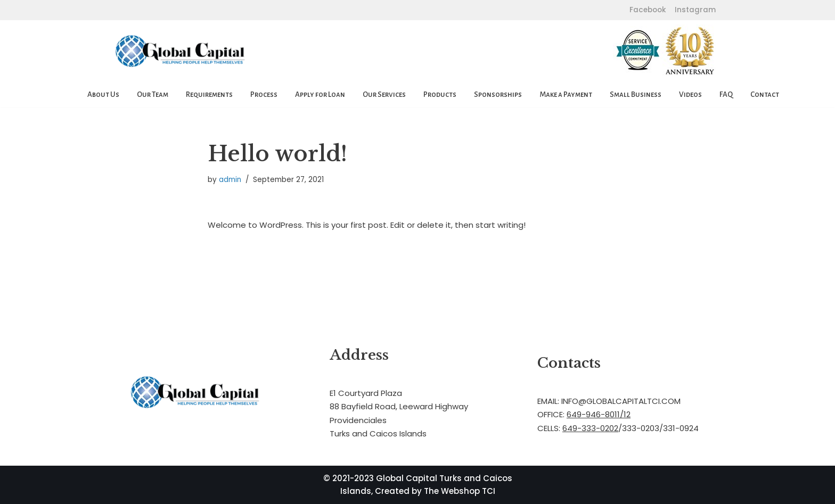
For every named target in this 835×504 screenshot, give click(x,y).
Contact (765, 94)
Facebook (648, 10)
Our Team (153, 94)
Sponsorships (498, 94)
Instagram (694, 10)
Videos (690, 94)
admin (230, 180)
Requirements (209, 94)
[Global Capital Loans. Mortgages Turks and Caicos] (181, 51)
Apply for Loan (320, 94)
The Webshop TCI (460, 491)
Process (264, 94)
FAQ (726, 94)
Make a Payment (566, 94)
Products (440, 94)
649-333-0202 (590, 428)
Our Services (384, 94)
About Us (103, 94)
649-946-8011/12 (599, 414)
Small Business (636, 94)
